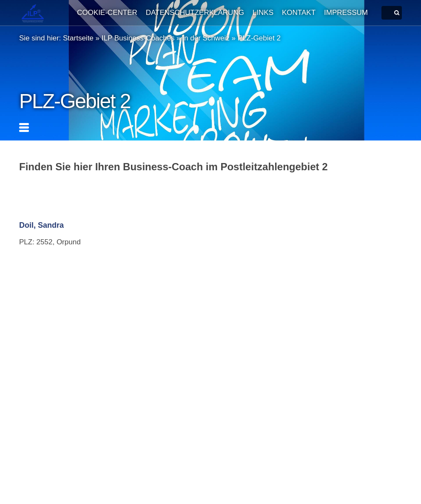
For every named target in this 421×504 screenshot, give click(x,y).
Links (263, 13)
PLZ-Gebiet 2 (259, 38)
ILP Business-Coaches (138, 38)
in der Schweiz (206, 38)
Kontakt (299, 13)
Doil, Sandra (41, 225)
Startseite (78, 38)
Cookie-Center (107, 13)
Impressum (346, 13)
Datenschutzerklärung (195, 13)
